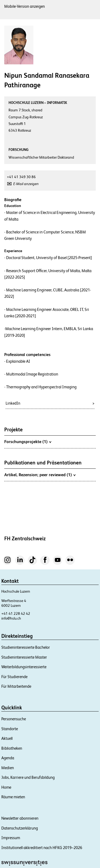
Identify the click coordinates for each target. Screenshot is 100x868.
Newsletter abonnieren (20, 818)
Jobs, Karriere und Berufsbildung (28, 777)
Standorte (10, 729)
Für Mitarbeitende (16, 686)
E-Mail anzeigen (26, 184)
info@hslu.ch (11, 618)
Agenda (8, 758)
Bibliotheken (12, 748)
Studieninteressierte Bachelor (26, 647)
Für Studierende (14, 677)
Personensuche (14, 719)
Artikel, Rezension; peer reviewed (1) (40, 475)
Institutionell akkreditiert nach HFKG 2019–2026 (42, 848)
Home (6, 787)
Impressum (11, 838)
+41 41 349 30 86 (21, 177)
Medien (8, 768)
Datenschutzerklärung (20, 828)
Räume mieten (13, 797)
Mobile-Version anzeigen (25, 6)
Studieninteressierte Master (24, 657)
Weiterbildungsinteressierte (24, 667)
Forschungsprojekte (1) (28, 441)
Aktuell (7, 738)
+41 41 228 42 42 (16, 613)
